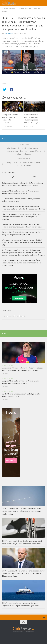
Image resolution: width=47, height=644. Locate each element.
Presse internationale (16, 316)
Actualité (13, 9)
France (21, 9)
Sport (11, 365)
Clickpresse (9, 34)
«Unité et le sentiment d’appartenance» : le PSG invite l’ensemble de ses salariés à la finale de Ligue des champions (21, 217)
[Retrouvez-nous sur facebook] (40, 138)
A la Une (5, 9)
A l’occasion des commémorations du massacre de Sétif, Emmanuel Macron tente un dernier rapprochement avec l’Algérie (22, 242)
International (31, 9)
